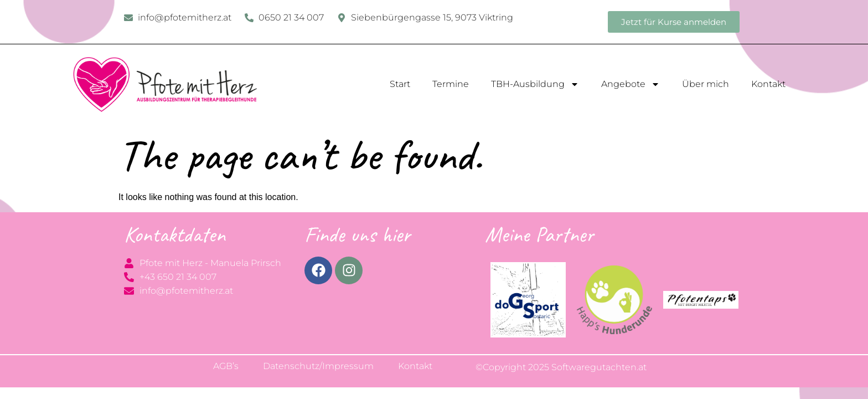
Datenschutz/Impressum (318, 366)
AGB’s (226, 366)
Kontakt (768, 84)
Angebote (631, 84)
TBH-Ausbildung (535, 84)
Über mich (706, 84)
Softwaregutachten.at (599, 367)
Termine (451, 84)
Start (400, 84)
